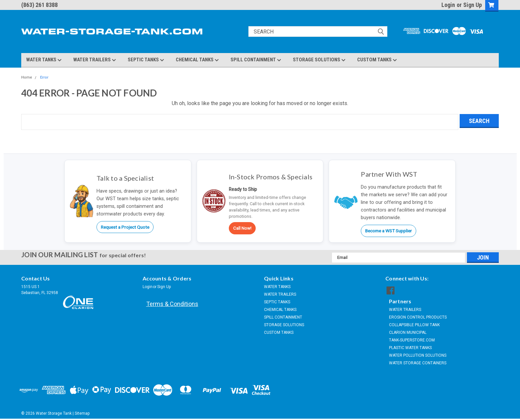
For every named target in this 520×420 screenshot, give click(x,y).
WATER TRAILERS (95, 60)
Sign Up (473, 5)
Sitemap (82, 413)
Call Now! (242, 228)
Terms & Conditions (172, 304)
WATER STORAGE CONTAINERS (418, 363)
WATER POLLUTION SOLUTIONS (418, 355)
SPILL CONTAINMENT (256, 60)
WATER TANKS (44, 60)
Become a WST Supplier (389, 231)
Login (448, 5)
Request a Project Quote (125, 227)
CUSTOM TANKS (377, 60)
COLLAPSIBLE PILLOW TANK (414, 325)
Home (27, 77)
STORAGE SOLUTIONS (319, 60)
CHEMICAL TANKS (197, 60)
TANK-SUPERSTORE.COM (412, 340)
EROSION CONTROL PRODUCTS (418, 317)
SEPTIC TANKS (146, 60)
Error (44, 77)
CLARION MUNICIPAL (408, 332)
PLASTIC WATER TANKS (410, 348)
